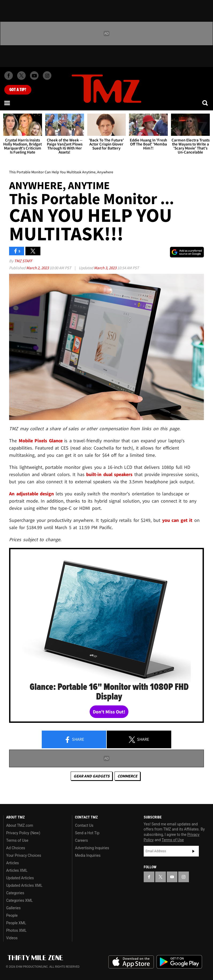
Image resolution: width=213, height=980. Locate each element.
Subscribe (193, 851)
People (12, 915)
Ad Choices (16, 848)
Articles (13, 863)
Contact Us (84, 825)
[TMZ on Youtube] (34, 76)
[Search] (206, 103)
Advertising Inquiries (92, 848)
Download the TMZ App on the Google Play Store (179, 962)
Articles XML (17, 870)
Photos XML (16, 930)
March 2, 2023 (38, 268)
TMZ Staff (23, 261)
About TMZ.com (20, 825)
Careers (81, 840)
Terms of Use (17, 840)
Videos (12, 938)
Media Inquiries (88, 855)
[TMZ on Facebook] (9, 76)
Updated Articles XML (24, 885)
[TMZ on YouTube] (172, 877)
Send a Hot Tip (87, 833)
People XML (16, 923)
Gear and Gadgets (92, 776)
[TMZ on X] (21, 76)
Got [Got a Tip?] (18, 90)
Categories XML (19, 900)
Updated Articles (20, 878)
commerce (127, 776)
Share (74, 740)
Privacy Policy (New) (23, 833)
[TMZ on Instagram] (47, 76)
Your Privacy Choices (24, 855)
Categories (15, 893)
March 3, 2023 (106, 268)
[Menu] (7, 103)
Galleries (13, 908)
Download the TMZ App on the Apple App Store (131, 962)
